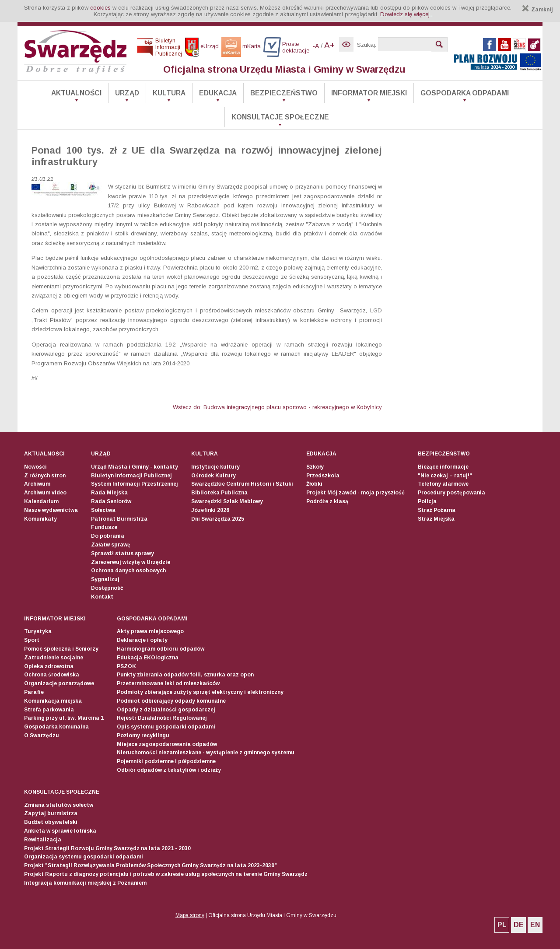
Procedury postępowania (451, 493)
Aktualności (76, 93)
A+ (329, 45)
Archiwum (37, 484)
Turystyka (38, 631)
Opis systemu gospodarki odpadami (166, 727)
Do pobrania (108, 536)
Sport (32, 640)
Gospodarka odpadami (465, 93)
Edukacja (218, 93)
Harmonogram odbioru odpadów (161, 649)
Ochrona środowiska (52, 675)
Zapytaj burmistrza (51, 813)
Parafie (34, 692)
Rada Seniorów (111, 501)
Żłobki (314, 484)
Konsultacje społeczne (280, 117)
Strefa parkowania (49, 710)
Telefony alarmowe (443, 484)
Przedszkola (323, 476)
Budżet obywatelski (51, 822)
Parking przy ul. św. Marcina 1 (64, 718)
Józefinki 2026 (210, 510)
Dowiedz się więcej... (407, 14)
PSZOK (126, 666)
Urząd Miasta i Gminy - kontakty (135, 467)
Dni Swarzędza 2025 (218, 519)
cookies (100, 8)
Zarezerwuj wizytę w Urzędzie (131, 562)
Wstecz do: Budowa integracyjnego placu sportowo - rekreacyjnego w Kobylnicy (277, 407)
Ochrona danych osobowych (128, 571)
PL (502, 925)
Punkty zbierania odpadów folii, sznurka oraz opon (185, 675)
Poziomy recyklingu (143, 735)
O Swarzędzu (42, 735)
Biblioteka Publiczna (219, 493)
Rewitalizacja (43, 840)
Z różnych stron (45, 476)
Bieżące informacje (443, 467)
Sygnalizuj (105, 579)
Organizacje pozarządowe (59, 683)
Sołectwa (103, 510)
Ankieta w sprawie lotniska (60, 831)
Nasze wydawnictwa (51, 510)
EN (535, 925)
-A (316, 46)
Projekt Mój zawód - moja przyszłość (355, 493)
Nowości (35, 467)
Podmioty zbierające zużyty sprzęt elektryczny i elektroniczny (200, 692)
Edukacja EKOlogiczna (148, 658)
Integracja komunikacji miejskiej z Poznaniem (85, 883)
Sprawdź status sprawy (122, 553)
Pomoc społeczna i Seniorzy (61, 649)
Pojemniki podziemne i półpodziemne (166, 761)
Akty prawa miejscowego (150, 631)
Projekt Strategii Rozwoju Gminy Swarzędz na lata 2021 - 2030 (107, 848)
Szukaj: (367, 45)
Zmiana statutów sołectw (59, 805)
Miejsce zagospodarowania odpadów (167, 744)
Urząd (127, 93)
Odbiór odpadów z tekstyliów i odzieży (169, 770)
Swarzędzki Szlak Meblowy (227, 501)
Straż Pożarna (437, 510)
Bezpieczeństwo (284, 93)
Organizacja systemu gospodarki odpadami (84, 857)
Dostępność (107, 588)
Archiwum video (45, 493)
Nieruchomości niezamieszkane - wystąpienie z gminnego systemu (206, 753)
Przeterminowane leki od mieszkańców (168, 683)
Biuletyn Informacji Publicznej (131, 476)
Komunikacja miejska (53, 701)
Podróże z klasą (327, 501)
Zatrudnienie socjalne (54, 658)
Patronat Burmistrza (119, 519)
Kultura (169, 93)
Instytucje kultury (215, 467)
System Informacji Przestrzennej (135, 484)
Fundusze (104, 527)
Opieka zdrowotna (49, 666)
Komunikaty (40, 519)
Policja (427, 501)
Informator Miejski (369, 93)
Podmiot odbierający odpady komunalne (171, 701)
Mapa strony (190, 915)
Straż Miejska (436, 519)
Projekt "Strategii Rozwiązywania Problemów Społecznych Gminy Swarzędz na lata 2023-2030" (150, 865)
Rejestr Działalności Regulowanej (162, 718)
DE (519, 925)
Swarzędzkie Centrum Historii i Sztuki (242, 484)
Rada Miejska (109, 493)
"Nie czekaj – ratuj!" (445, 476)
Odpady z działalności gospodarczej (166, 710)
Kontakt (102, 597)
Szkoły (315, 467)
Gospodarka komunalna (56, 727)
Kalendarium (41, 501)
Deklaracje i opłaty (142, 640)
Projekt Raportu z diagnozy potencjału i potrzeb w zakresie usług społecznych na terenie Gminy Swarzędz (166, 874)
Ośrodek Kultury (213, 476)
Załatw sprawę (111, 545)
